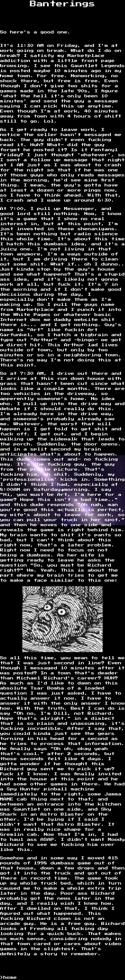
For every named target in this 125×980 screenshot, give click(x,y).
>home (8, 977)
